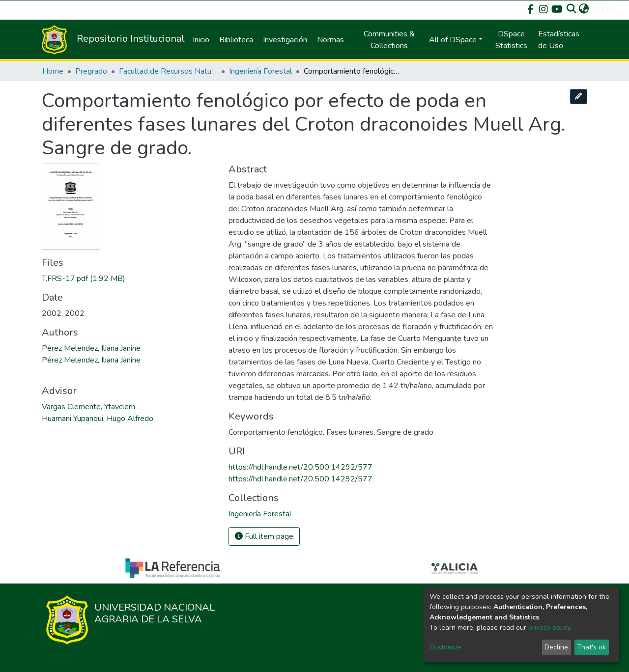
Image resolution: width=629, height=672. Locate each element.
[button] (584, 9)
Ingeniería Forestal (260, 71)
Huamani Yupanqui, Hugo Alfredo (98, 419)
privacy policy (549, 628)
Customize (445, 647)
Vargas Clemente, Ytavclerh (88, 407)
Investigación (285, 40)
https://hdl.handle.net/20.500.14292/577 (300, 467)
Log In (602, 9)
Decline (556, 647)
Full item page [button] (264, 536)
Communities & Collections (389, 40)
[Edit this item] (579, 97)
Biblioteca (236, 40)
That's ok (591, 647)
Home (53, 71)
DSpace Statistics (511, 40)
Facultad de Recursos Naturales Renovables (168, 71)
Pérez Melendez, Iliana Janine (91, 348)
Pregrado (91, 71)
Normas (330, 40)
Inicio (201, 40)
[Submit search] (572, 9)
